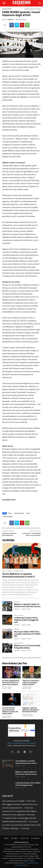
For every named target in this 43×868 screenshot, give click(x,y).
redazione (10, 20)
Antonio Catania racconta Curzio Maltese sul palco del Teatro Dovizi (10, 711)
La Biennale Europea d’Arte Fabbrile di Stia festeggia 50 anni (26, 620)
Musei (28, 513)
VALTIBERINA (35, 838)
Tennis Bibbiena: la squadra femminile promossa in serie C (19, 575)
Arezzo (10, 513)
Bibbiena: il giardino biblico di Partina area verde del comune (27, 605)
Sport (4, 571)
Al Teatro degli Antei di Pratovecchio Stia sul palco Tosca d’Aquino (11, 683)
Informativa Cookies (21, 865)
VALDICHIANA (25, 838)
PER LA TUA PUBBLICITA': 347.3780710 (21, 743)
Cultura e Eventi (7, 9)
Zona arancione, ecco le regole (13, 801)
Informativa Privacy (32, 863)
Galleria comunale (19, 513)
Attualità (17, 602)
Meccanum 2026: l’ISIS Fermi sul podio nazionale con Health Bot (27, 634)
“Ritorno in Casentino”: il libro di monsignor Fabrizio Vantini (31, 683)
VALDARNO (14, 838)
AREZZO (6, 838)
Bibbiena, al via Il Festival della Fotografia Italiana (27, 647)
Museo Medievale (8, 516)
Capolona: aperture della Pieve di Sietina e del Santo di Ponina (31, 710)
